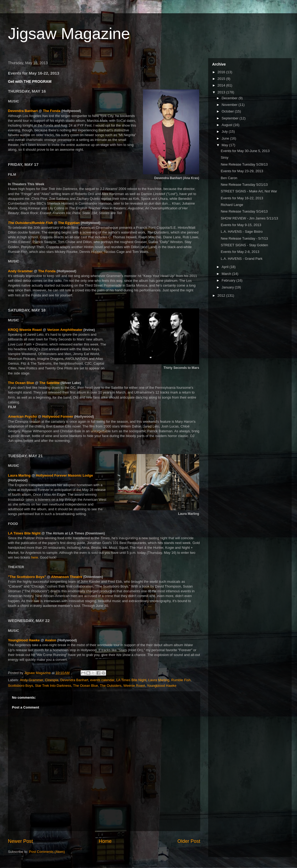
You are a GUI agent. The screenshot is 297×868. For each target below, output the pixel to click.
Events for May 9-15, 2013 (241, 225)
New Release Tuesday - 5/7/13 (244, 238)
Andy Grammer (20, 271)
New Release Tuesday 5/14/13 (244, 211)
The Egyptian (69, 223)
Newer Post (20, 841)
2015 (222, 79)
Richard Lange (232, 205)
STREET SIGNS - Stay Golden (244, 245)
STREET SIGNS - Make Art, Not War (249, 191)
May (225, 145)
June (226, 138)
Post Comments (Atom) (47, 852)
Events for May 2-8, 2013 (240, 252)
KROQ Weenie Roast (25, 330)
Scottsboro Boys (21, 686)
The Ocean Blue (21, 383)
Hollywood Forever (58, 416)
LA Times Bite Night (24, 533)
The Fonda (52, 111)
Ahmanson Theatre (67, 577)
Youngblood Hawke (24, 640)
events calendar (102, 680)
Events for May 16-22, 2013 (242, 198)
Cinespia (52, 680)
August (228, 125)
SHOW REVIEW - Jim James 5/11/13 (249, 218)
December (230, 98)
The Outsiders (111, 686)
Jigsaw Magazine (69, 34)
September (231, 118)
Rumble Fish (181, 680)
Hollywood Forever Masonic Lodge (64, 475)
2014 (222, 85)
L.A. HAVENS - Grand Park (241, 259)
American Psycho (22, 416)
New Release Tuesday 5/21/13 (244, 185)
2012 (222, 295)
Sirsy (224, 157)
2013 (222, 92)
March (227, 274)
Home (105, 841)
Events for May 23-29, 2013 (242, 171)
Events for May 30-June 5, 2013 (245, 151)
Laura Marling (19, 475)
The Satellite (49, 383)
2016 (222, 72)
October (228, 111)
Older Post (189, 841)
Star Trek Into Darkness (53, 686)
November (230, 105)
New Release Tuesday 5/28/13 (244, 164)
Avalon (51, 640)
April (226, 267)
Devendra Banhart (23, 111)
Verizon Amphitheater (65, 330)
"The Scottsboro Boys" (27, 577)
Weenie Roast (134, 686)
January (228, 287)
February (229, 280)
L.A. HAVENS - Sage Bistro (242, 232)
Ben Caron (229, 178)
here (34, 557)
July (225, 131)
